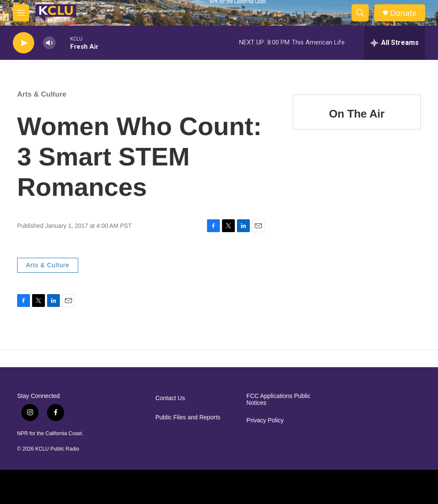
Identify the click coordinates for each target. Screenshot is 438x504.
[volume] (49, 43)
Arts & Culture (42, 94)
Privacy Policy (265, 420)
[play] (24, 43)
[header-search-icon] (360, 13)
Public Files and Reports (188, 417)
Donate (403, 13)
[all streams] (395, 43)
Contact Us (170, 398)
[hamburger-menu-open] (21, 13)
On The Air (357, 114)
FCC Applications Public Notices (278, 399)
